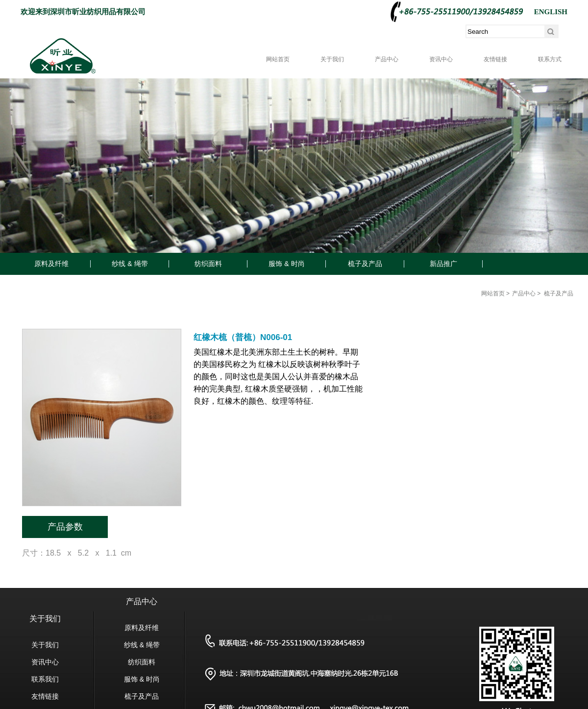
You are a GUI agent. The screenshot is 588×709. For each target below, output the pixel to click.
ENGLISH (551, 12)
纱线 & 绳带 (130, 264)
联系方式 (550, 59)
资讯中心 (441, 59)
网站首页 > (495, 293)
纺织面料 (208, 264)
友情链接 (495, 59)
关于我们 (332, 59)
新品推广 (443, 264)
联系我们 (45, 679)
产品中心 (387, 59)
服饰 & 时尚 (286, 264)
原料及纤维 (51, 264)
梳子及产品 (365, 264)
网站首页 (278, 59)
